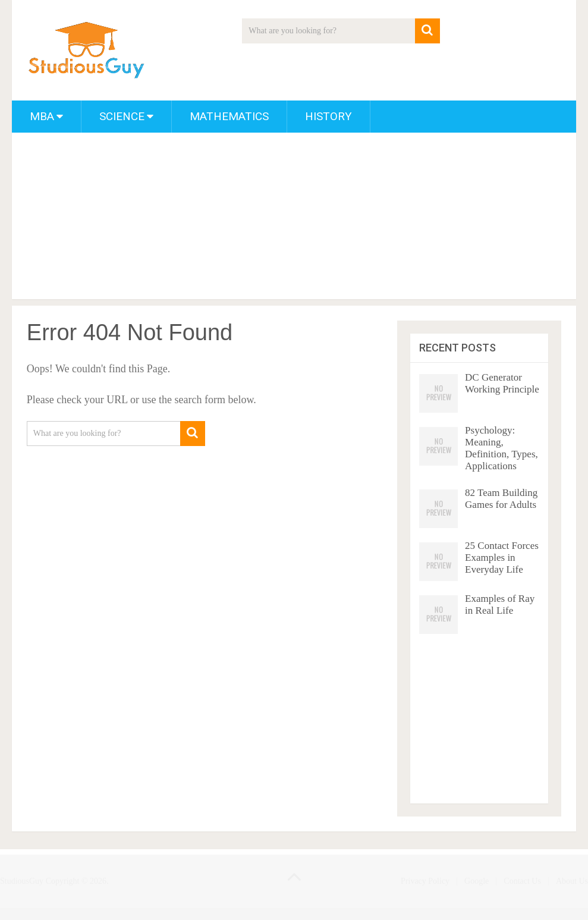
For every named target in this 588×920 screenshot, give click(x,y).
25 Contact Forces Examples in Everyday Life (502, 558)
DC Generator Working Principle (502, 383)
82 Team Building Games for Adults (501, 499)
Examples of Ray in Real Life (500, 605)
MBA (42, 116)
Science (122, 116)
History (328, 116)
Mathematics (229, 116)
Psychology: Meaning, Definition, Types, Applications (501, 448)
